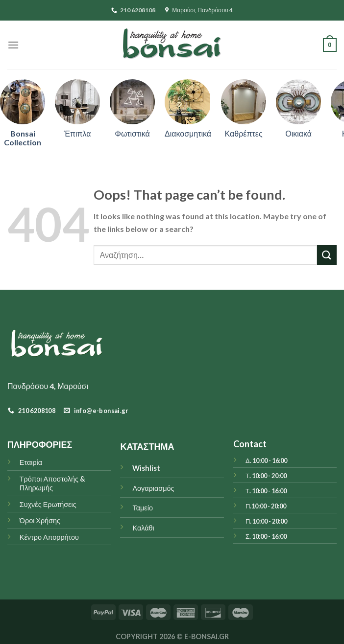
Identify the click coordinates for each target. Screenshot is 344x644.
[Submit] (327, 255)
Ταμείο (142, 508)
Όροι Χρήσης (40, 520)
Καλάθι (143, 528)
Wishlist (146, 468)
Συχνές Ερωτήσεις (48, 504)
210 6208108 (133, 10)
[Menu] (13, 45)
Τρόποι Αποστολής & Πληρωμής (52, 483)
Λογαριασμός (153, 488)
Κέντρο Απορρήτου (49, 537)
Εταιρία (31, 462)
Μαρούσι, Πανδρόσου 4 (199, 10)
